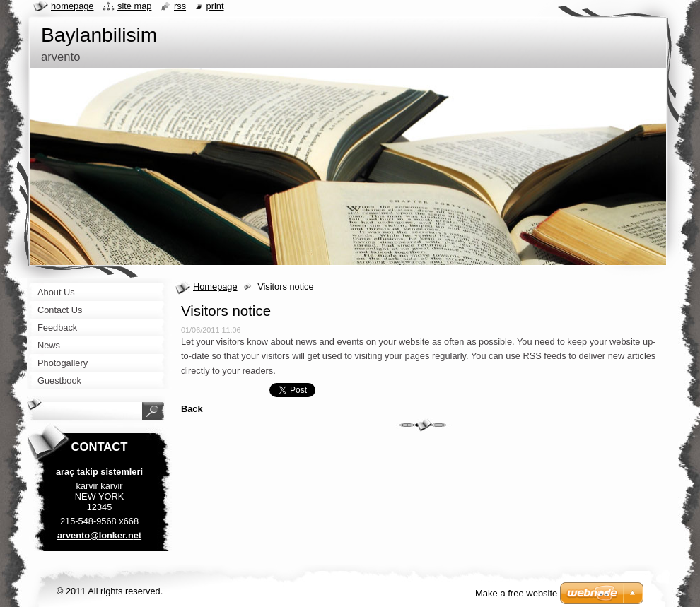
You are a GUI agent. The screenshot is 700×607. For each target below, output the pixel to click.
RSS (180, 6)
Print (215, 6)
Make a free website (516, 593)
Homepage (215, 287)
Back (192, 409)
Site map (134, 6)
